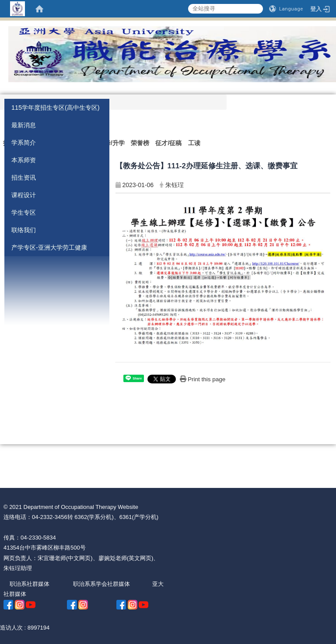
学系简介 (24, 143)
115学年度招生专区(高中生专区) (56, 108)
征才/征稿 (168, 143)
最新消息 (24, 125)
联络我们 (24, 230)
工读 (194, 143)
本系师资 (24, 160)
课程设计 (24, 195)
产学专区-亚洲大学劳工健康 (49, 247)
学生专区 (24, 212)
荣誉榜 (140, 143)
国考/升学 (112, 143)
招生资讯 (24, 178)
